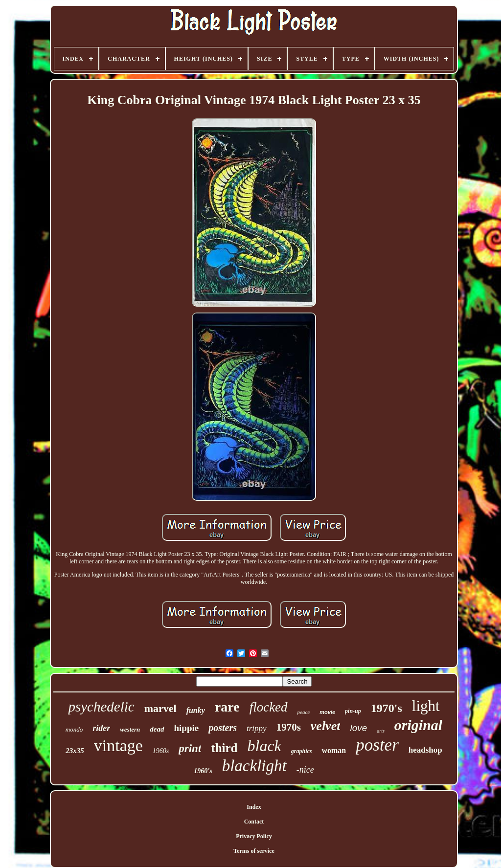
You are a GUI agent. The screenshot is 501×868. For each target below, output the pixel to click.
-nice (305, 770)
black (264, 746)
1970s (289, 727)
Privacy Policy (254, 836)
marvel (160, 708)
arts (381, 731)
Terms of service (254, 851)
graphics (302, 751)
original (418, 725)
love (358, 728)
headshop (425, 750)
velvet (326, 726)
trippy (257, 728)
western (130, 729)
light (426, 706)
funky (196, 710)
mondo (74, 729)
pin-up (353, 711)
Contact (254, 822)
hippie (187, 728)
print (190, 748)
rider (101, 728)
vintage (118, 746)
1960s (161, 751)
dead (157, 729)
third (224, 748)
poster (377, 745)
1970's (387, 708)
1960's (203, 771)
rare (227, 707)
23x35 (75, 751)
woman (334, 750)
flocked (269, 707)
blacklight (254, 766)
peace (304, 712)
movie (327, 712)
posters (223, 728)
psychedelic (101, 707)
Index (254, 807)
